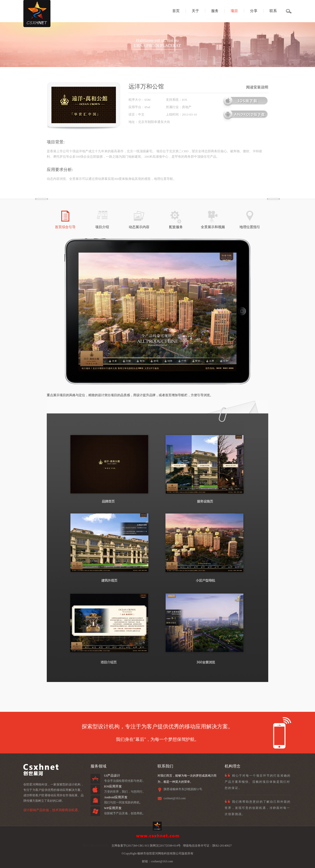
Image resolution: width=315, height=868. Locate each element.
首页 (176, 11)
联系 (273, 11)
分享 (254, 11)
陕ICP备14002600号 (96, 846)
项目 (234, 11)
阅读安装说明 (257, 87)
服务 (215, 11)
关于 (195, 11)
